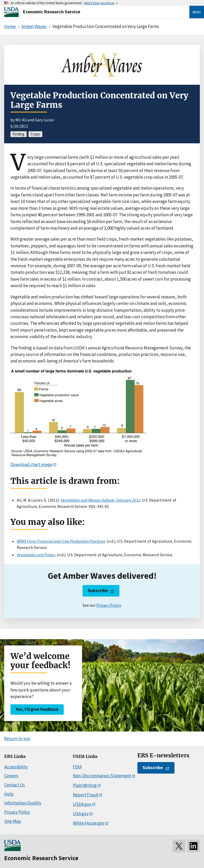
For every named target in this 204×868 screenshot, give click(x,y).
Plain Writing (85, 785)
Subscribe (98, 591)
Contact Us (14, 785)
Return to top (17, 739)
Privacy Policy (109, 605)
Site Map (13, 821)
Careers (11, 776)
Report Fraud (86, 795)
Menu (197, 12)
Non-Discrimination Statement (102, 776)
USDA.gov (82, 804)
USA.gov (81, 814)
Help (9, 794)
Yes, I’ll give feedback (37, 709)
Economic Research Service (52, 12)
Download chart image (31, 464)
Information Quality (23, 803)
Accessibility (16, 767)
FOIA (77, 767)
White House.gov (89, 823)
